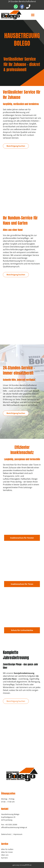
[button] (33, 15)
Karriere (4, 858)
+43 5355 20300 (11, 825)
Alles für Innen (7, 852)
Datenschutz (6, 834)
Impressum (18, 834)
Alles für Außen (7, 849)
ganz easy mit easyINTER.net (22, 865)
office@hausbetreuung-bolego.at (14, 827)
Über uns (5, 855)
